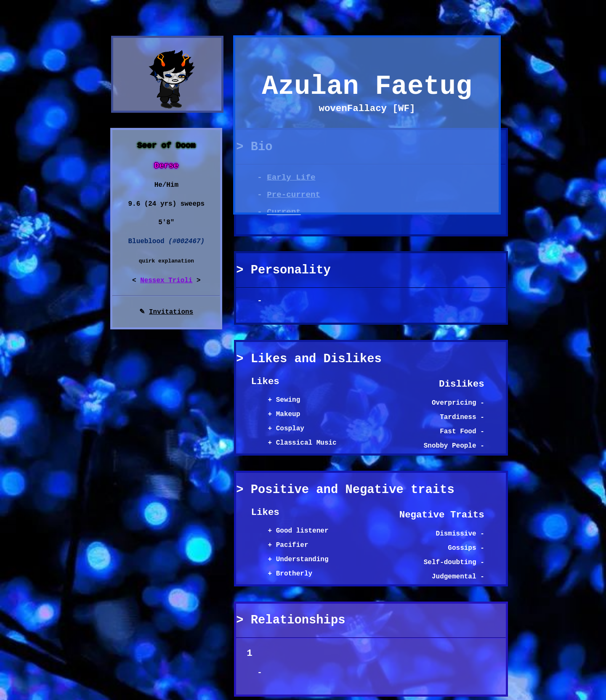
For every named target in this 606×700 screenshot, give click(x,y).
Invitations (171, 312)
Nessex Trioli (166, 281)
